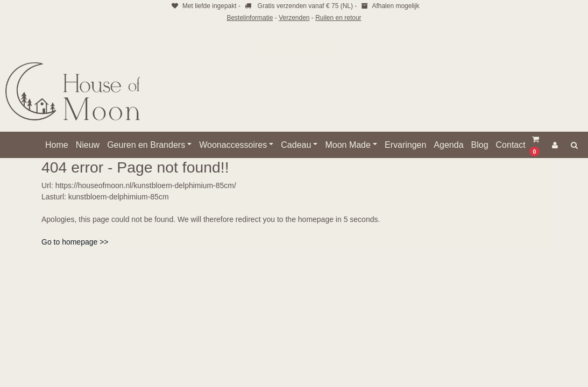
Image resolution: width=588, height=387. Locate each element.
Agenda (448, 145)
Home (57, 145)
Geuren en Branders (146, 145)
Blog (480, 145)
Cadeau (296, 145)
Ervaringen (405, 145)
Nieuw (88, 145)
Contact (511, 145)
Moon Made (348, 145)
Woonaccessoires (233, 145)
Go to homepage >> (75, 242)
